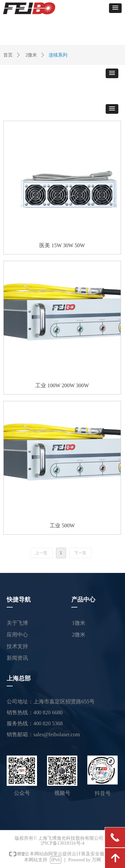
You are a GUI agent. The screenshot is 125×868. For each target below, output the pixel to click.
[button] (115, 8)
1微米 (79, 623)
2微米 (31, 55)
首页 (8, 55)
